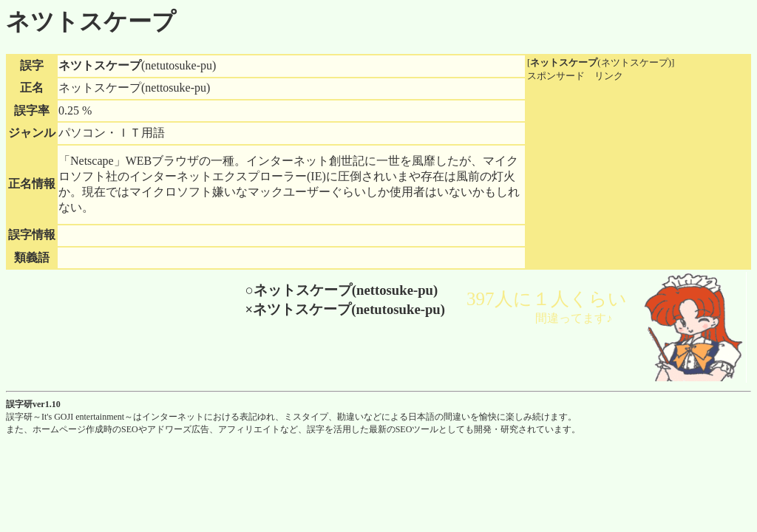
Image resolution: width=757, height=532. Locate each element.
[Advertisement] (638, 175)
